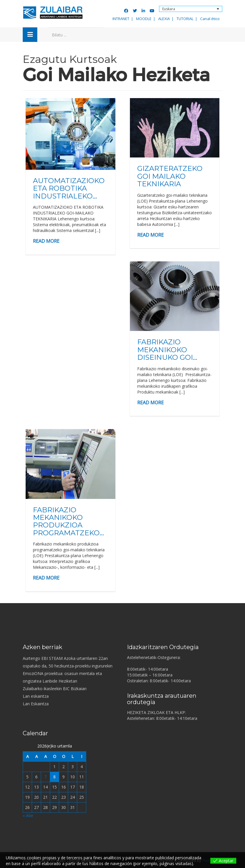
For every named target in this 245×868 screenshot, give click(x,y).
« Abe (28, 815)
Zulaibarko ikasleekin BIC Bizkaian (55, 689)
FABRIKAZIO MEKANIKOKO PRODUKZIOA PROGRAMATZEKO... (68, 521)
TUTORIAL (185, 19)
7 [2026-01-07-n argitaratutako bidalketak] (45, 777)
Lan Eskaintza (36, 704)
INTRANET (121, 19)
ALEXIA (164, 19)
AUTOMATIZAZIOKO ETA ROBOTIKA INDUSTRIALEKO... (69, 188)
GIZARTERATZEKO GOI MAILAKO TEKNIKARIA (170, 176)
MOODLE (144, 19)
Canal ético (210, 19)
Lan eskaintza (36, 696)
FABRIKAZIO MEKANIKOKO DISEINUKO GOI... (167, 350)
